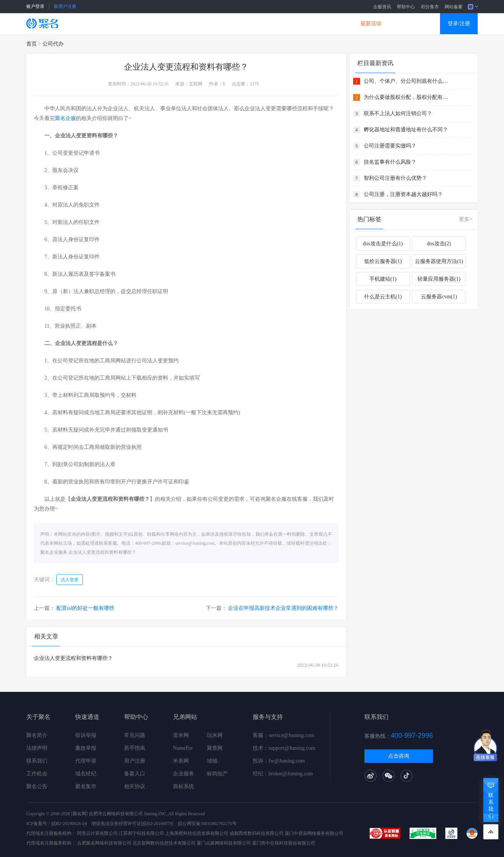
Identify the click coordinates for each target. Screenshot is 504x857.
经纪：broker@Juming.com (283, 774)
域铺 (212, 761)
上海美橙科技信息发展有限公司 (197, 833)
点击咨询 (399, 756)
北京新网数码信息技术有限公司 (164, 843)
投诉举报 (86, 735)
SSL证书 (110, 24)
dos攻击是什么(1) (383, 244)
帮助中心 (406, 7)
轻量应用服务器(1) (439, 279)
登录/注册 (459, 24)
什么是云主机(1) (383, 297)
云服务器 (153, 24)
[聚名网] (79, 814)
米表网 (181, 761)
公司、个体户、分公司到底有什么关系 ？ (407, 81)
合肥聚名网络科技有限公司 (104, 843)
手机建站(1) (383, 279)
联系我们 (37, 761)
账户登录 (35, 6)
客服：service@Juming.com (283, 735)
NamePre (183, 748)
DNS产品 (327, 24)
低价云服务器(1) (383, 261)
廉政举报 (86, 748)
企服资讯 (382, 7)
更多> (466, 219)
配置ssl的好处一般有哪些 (86, 608)
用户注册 (135, 761)
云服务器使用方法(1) (439, 261)
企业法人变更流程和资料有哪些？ (102, 552)
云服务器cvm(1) (439, 297)
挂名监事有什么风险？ (390, 162)
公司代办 (53, 44)
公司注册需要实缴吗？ (390, 146)
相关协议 (135, 786)
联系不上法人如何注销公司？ (398, 113)
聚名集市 (86, 786)
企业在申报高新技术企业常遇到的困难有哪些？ (283, 608)
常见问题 (135, 735)
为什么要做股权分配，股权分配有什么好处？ (407, 97)
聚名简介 (37, 735)
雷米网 (181, 735)
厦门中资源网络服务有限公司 (314, 833)
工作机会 (37, 774)
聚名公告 (37, 786)
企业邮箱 (284, 24)
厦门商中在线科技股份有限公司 (284, 843)
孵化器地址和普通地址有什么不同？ (406, 130)
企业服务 (184, 774)
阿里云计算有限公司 (97, 833)
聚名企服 (65, 118)
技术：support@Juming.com (284, 748)
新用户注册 (65, 6)
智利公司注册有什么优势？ (395, 178)
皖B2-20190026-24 (69, 824)
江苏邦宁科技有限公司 (141, 833)
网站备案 (454, 7)
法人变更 (70, 580)
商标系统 (184, 786)
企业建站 (196, 24)
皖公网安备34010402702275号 (207, 824)
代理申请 (86, 761)
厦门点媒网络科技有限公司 (224, 843)
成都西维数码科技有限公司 (257, 833)
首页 (32, 44)
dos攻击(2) (439, 244)
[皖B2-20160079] (157, 824)
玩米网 (215, 735)
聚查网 (215, 748)
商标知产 (240, 24)
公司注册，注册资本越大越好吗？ (403, 194)
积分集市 (430, 7)
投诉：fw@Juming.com (279, 761)
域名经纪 (86, 774)
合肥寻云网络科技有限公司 (116, 814)
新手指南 (135, 748)
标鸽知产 (217, 774)
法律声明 (37, 748)
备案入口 (135, 774)
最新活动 (371, 24)
